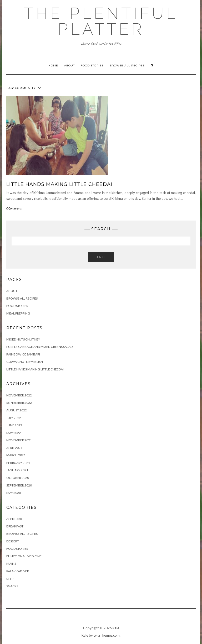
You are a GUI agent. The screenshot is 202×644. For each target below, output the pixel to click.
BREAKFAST (15, 526)
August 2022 (17, 410)
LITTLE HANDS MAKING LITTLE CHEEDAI (59, 184)
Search (101, 257)
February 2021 (18, 463)
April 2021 (14, 448)
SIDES (10, 579)
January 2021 (17, 470)
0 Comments (14, 208)
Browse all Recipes (127, 66)
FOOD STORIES (92, 66)
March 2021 (16, 455)
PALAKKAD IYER (18, 571)
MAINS (11, 564)
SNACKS (12, 586)
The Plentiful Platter (101, 21)
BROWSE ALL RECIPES (22, 534)
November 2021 (19, 440)
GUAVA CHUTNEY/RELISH (25, 362)
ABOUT (69, 66)
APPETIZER (14, 519)
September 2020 (19, 485)
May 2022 (14, 433)
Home (53, 66)
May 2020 (14, 493)
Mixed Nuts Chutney (23, 339)
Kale (116, 628)
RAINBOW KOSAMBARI (23, 354)
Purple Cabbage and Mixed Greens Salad (39, 347)
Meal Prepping (18, 313)
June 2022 (14, 425)
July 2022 (14, 418)
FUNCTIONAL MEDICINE (24, 556)
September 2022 (19, 403)
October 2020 (18, 478)
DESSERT (13, 541)
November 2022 (19, 395)
